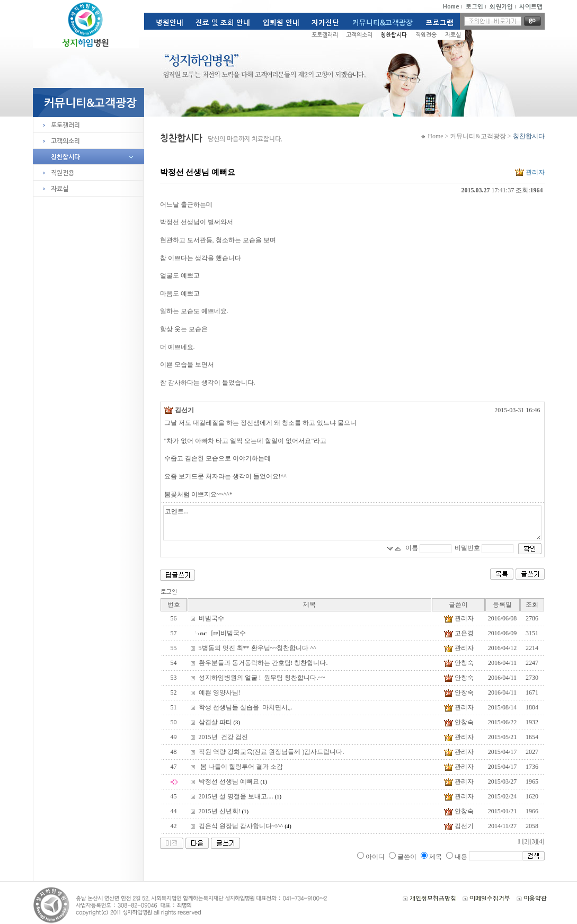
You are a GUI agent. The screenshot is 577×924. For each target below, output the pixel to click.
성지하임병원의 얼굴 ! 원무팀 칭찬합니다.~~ (262, 678)
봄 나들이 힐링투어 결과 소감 (241, 767)
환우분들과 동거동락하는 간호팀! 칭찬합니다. (263, 663)
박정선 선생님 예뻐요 (233, 781)
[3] (534, 841)
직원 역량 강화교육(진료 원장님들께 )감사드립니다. (272, 752)
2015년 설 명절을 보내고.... (240, 796)
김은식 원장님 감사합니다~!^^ (245, 826)
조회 (532, 605)
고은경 (458, 634)
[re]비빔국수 (229, 633)
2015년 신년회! (224, 811)
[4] (541, 841)
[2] (526, 841)
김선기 (179, 410)
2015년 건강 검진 (223, 737)
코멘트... (352, 523)
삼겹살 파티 (219, 722)
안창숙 (458, 664)
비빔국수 (211, 618)
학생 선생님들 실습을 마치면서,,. (246, 707)
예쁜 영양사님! (220, 692)
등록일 (502, 605)
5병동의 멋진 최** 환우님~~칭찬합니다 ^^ (258, 648)
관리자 (529, 172)
